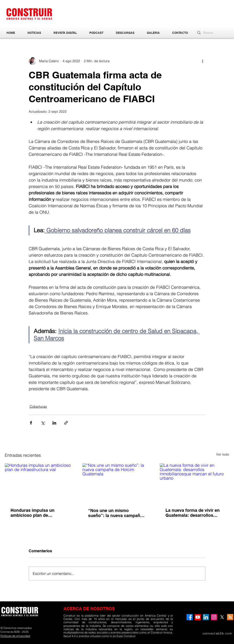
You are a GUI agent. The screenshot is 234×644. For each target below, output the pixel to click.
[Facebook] (190, 617)
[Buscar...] (210, 33)
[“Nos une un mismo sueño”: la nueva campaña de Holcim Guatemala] (117, 483)
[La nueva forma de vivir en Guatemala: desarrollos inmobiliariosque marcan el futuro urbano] (194, 483)
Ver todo (223, 454)
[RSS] (230, 617)
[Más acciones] (202, 61)
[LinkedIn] (206, 617)
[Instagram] (214, 617)
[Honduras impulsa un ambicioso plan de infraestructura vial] (40, 483)
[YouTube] (198, 617)
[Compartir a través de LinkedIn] (54, 423)
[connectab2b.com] (210, 633)
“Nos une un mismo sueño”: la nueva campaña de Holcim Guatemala (115, 513)
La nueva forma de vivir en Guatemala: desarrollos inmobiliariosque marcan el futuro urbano (193, 513)
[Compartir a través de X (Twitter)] (43, 423)
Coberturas (38, 406)
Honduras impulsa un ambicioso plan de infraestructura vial (32, 513)
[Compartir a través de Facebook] (31, 423)
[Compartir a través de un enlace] (66, 423)
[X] (222, 617)
